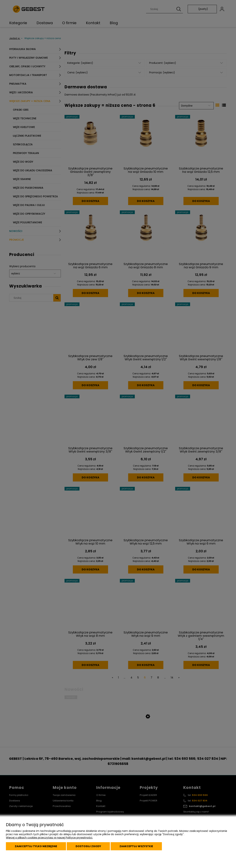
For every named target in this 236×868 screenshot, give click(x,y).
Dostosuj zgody (88, 846)
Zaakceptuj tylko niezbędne (36, 846)
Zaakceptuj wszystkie (136, 846)
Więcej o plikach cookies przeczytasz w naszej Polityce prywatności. (49, 838)
